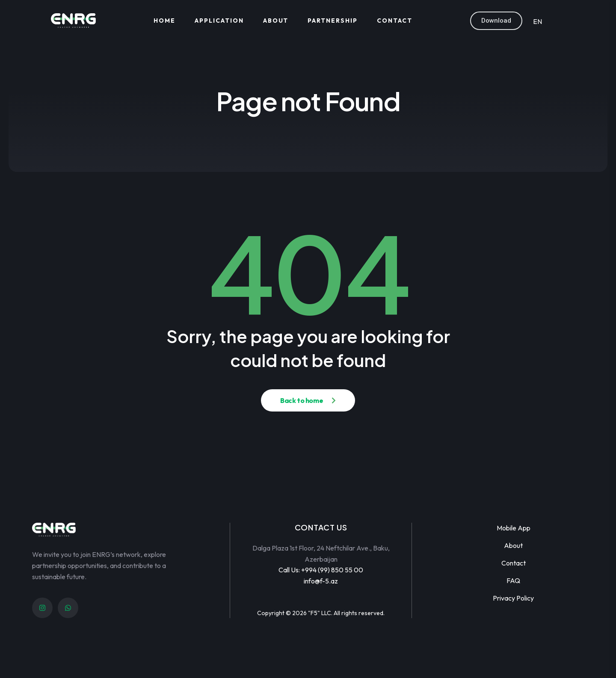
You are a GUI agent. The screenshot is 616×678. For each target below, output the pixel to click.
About (276, 21)
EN (538, 21)
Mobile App (514, 528)
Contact (395, 21)
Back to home (302, 400)
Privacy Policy (513, 598)
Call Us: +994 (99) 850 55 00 (321, 570)
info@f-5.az (321, 581)
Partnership (333, 21)
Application (219, 21)
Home (164, 21)
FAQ (513, 580)
